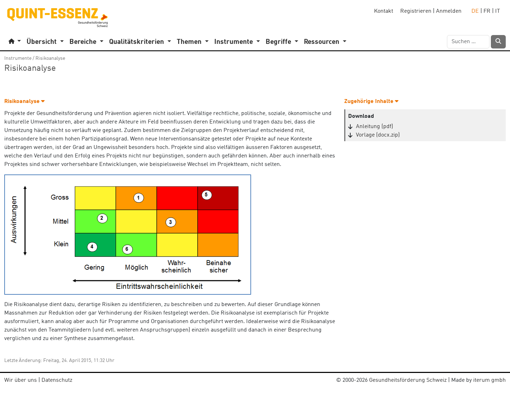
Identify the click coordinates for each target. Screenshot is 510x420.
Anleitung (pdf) (375, 127)
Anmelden (449, 11)
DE (475, 11)
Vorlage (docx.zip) (378, 135)
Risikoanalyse (50, 58)
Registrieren (416, 11)
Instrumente (18, 58)
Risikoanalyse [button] (24, 102)
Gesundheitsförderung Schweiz (408, 380)
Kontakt (384, 11)
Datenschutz (57, 380)
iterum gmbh (489, 380)
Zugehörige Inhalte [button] (371, 102)
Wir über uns (21, 380)
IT (498, 11)
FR (487, 11)
